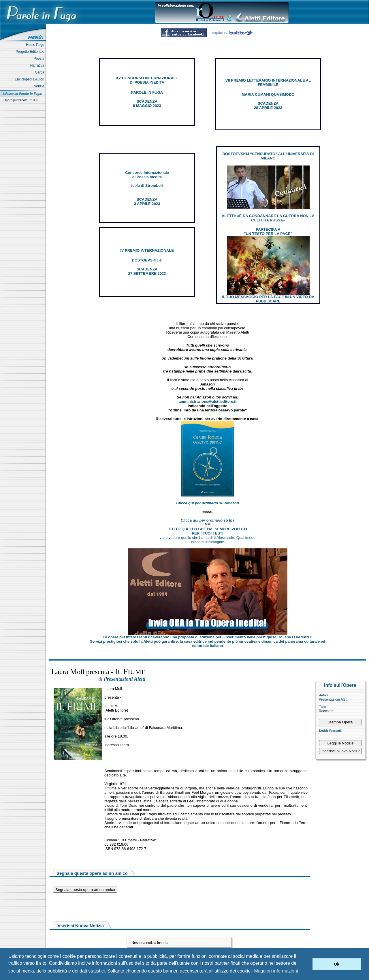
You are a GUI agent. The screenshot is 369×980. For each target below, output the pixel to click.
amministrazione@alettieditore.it (208, 401)
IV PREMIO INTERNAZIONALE (147, 250)
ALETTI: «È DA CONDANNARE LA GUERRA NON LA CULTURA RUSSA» (268, 218)
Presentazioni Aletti (334, 699)
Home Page (36, 45)
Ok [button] (337, 964)
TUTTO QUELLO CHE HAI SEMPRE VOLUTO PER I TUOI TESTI (208, 531)
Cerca (41, 72)
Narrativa (38, 65)
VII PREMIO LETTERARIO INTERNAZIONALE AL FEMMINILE (268, 82)
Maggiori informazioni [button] (276, 971)
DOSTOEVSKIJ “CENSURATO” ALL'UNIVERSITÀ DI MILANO (268, 156)
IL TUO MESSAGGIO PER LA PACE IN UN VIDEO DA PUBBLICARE (268, 299)
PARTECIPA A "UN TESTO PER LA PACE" (268, 232)
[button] (307, 964)
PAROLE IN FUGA (147, 92)
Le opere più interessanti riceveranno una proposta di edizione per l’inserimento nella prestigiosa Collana (207, 637)
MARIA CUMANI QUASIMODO (268, 94)
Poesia (40, 59)
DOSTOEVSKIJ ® (147, 260)
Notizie (40, 86)
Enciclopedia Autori (30, 79)
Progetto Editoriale (31, 52)
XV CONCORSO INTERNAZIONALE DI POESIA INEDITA (147, 80)
